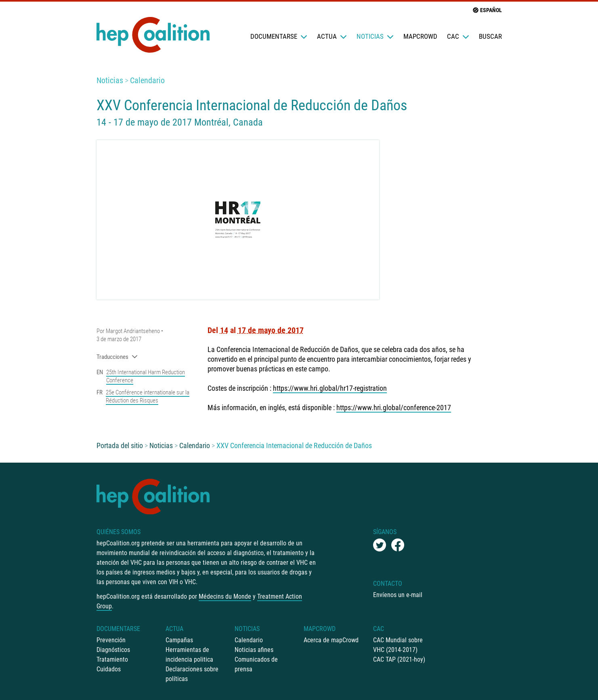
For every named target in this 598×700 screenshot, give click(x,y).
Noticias (375, 36)
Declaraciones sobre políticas (192, 674)
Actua (332, 36)
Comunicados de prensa (256, 664)
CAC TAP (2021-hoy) (399, 659)
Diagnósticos (113, 650)
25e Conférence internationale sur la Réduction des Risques (148, 396)
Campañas (179, 640)
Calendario (147, 80)
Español (487, 10)
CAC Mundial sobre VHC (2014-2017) (398, 645)
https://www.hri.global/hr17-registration (330, 388)
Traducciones (117, 357)
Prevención (111, 640)
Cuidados (109, 669)
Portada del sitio (120, 445)
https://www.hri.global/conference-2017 (394, 408)
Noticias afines (254, 650)
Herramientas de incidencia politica (189, 655)
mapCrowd (420, 36)
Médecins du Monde (225, 596)
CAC (458, 36)
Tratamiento (112, 659)
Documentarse (279, 36)
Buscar (490, 36)
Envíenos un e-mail (398, 595)
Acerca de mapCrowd (331, 640)
